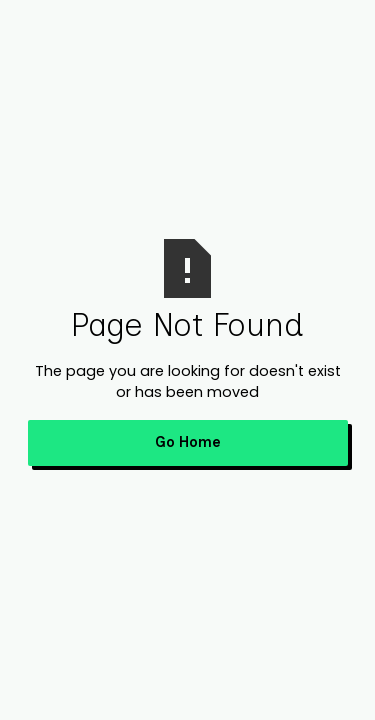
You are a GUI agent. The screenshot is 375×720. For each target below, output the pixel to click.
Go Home (188, 442)
